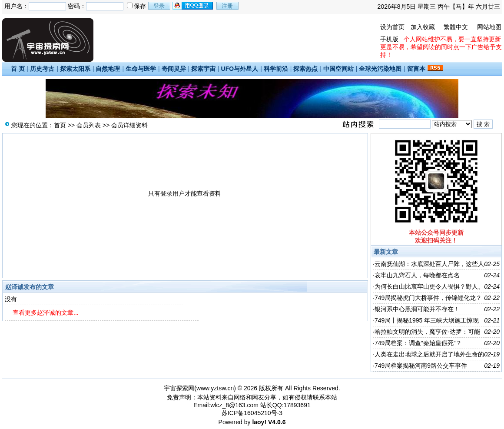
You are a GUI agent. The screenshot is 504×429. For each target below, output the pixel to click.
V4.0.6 (277, 422)
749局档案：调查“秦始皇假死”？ (418, 343)
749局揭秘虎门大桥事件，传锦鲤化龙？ (428, 298)
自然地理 (108, 69)
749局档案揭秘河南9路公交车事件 (421, 366)
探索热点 (305, 69)
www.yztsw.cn (215, 388)
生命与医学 (141, 69)
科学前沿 (276, 69)
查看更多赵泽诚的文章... (46, 313)
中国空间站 (338, 69)
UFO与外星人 (240, 69)
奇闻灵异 (174, 69)
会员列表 (89, 125)
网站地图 (489, 27)
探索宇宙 (203, 69)
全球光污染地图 (380, 69)
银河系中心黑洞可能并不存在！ (417, 309)
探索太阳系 (75, 69)
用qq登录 (193, 6)
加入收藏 (423, 27)
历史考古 (42, 69)
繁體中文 (456, 27)
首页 (60, 125)
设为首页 (392, 27)
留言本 (416, 69)
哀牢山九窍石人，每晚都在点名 (417, 275)
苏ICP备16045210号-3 (252, 413)
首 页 (18, 69)
